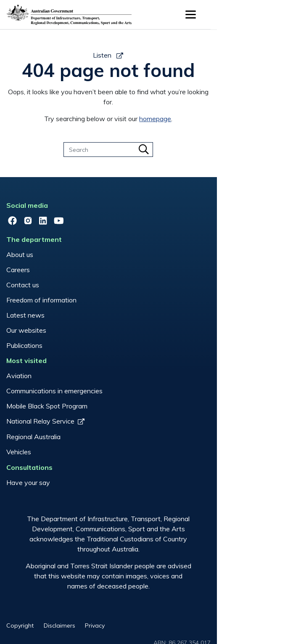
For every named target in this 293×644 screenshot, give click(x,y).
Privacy (135, 603)
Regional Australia (67, 389)
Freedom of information (75, 256)
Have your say (61, 431)
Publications (58, 301)
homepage (193, 109)
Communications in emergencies (88, 343)
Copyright (53, 603)
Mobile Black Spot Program (80, 358)
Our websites (59, 286)
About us (53, 210)
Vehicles (52, 404)
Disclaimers (96, 603)
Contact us (56, 241)
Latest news (59, 271)
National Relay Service (74, 374)
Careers (51, 225)
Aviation (52, 328)
